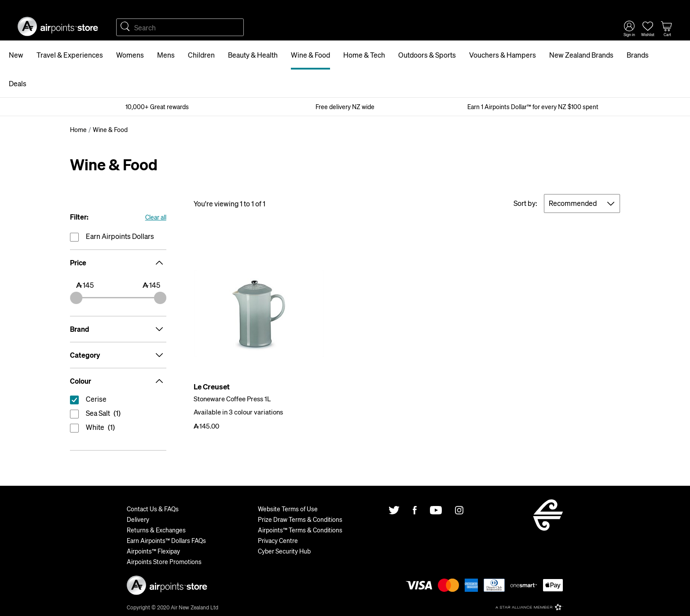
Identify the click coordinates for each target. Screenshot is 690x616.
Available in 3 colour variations (238, 412)
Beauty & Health (253, 55)
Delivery (138, 519)
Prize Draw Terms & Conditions (300, 519)
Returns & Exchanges (156, 530)
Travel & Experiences (70, 55)
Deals (18, 83)
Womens (130, 55)
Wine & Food (310, 55)
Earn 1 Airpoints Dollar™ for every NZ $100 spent (533, 106)
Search (125, 27)
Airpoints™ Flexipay (153, 551)
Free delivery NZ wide (345, 106)
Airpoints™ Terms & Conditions (300, 530)
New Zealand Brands (581, 55)
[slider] (76, 298)
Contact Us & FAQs (153, 509)
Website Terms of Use (288, 509)
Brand (118, 329)
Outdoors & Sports (427, 55)
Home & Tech (364, 55)
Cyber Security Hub (284, 551)
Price (118, 263)
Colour (118, 381)
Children (201, 55)
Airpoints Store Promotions (164, 561)
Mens (166, 55)
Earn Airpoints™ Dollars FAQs (166, 540)
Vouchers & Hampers (503, 55)
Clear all (156, 217)
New (16, 55)
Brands (638, 55)
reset (118, 401)
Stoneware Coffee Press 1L (232, 399)
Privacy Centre (278, 540)
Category (118, 355)
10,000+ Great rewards (157, 106)
